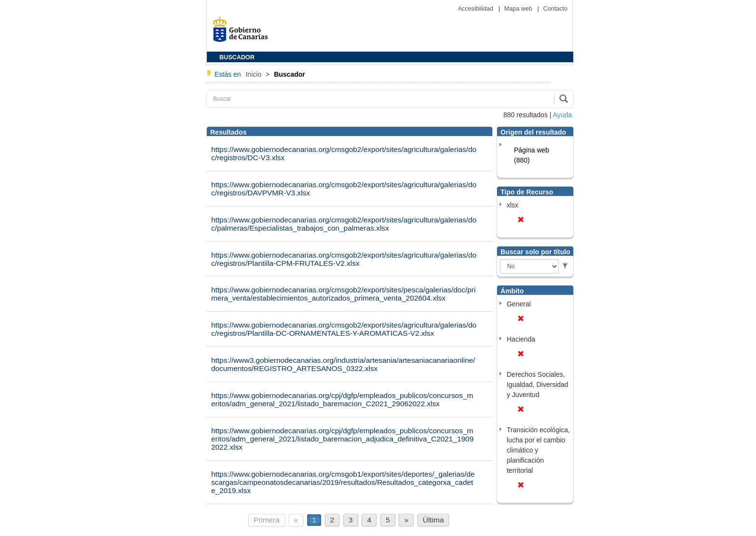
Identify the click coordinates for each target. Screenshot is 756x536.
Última (433, 520)
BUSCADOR (237, 57)
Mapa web (519, 9)
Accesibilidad (477, 9)
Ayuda (562, 115)
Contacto (555, 9)
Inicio (254, 74)
